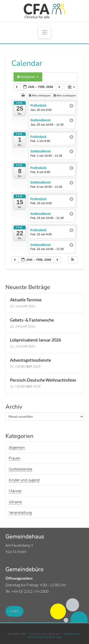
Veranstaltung (20, 512)
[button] (45, 33)
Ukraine (15, 502)
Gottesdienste (21, 469)
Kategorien (28, 77)
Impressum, (72, 634)
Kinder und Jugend (24, 480)
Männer (15, 491)
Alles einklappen (40, 95)
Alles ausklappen (65, 95)
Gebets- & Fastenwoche (32, 320)
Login (14, 611)
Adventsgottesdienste (30, 360)
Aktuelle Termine (26, 300)
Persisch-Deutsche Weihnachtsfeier (43, 380)
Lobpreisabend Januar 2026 (35, 340)
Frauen (15, 458)
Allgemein (17, 447)
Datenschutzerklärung (44, 637)
